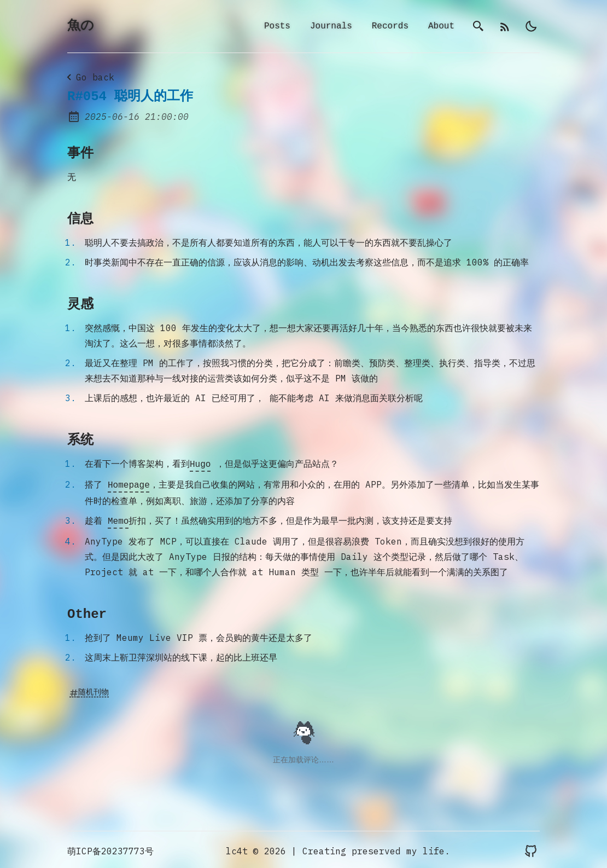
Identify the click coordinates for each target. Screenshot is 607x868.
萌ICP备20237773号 (110, 848)
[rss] (505, 27)
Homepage (129, 484)
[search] (478, 27)
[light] (531, 27)
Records (390, 27)
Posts (277, 27)
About (441, 27)
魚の (81, 27)
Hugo (200, 465)
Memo (118, 519)
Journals (331, 27)
